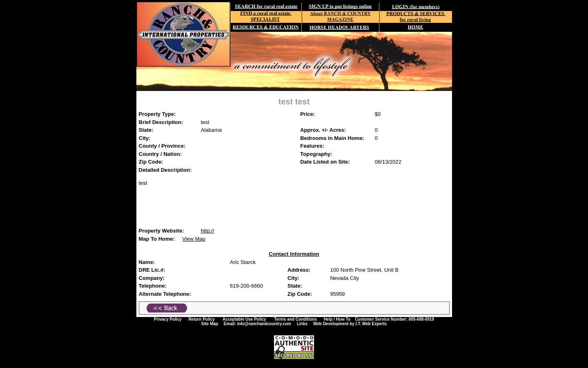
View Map (194, 239)
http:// (208, 231)
